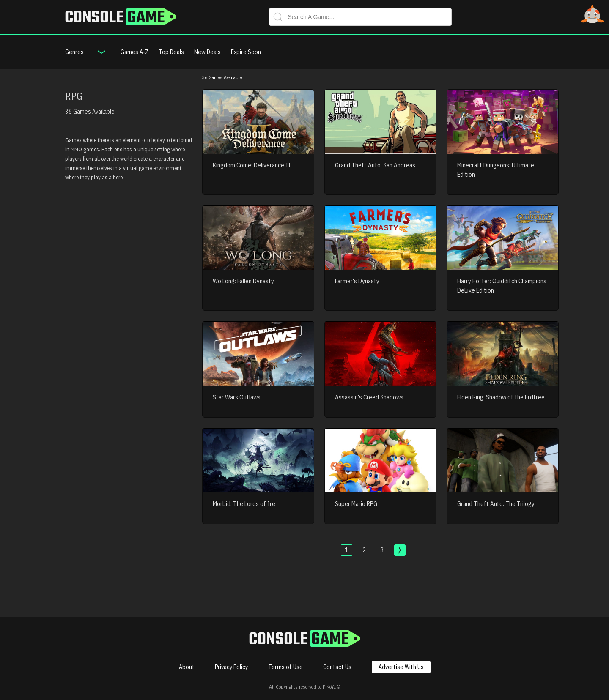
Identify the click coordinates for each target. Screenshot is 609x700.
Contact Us (337, 667)
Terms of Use (285, 667)
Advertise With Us (401, 667)
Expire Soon (246, 52)
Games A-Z (134, 52)
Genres (74, 52)
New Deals (207, 52)
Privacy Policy (231, 667)
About (187, 667)
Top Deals (171, 52)
